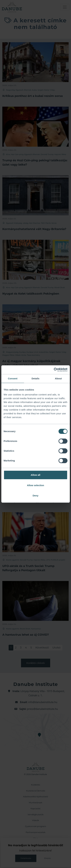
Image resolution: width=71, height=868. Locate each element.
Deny (35, 496)
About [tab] (58, 378)
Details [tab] (36, 378)
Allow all (35, 475)
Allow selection (35, 485)
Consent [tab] (13, 378)
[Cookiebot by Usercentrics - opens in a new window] (54, 370)
